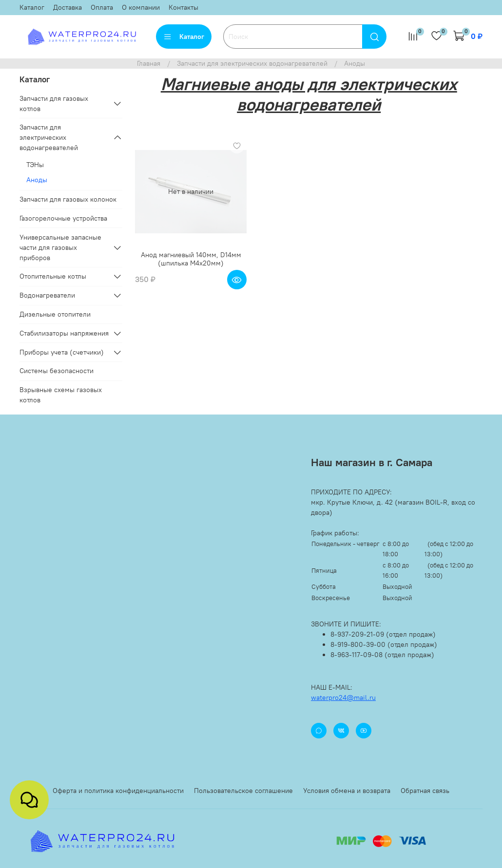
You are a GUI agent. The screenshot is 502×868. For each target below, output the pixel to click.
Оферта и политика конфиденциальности (118, 791)
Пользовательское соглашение (243, 791)
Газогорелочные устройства (63, 218)
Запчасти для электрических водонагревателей (252, 63)
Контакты (183, 7)
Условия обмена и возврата (347, 791)
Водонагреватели (47, 295)
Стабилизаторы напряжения (64, 333)
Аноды (37, 180)
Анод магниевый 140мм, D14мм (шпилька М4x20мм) (191, 259)
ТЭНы (35, 165)
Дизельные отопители (55, 314)
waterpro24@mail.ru (343, 698)
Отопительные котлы (53, 276)
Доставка (68, 7)
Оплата (102, 7)
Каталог (32, 7)
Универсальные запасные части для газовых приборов (60, 247)
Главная (149, 63)
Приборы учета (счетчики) (62, 352)
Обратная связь (425, 791)
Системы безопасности (57, 371)
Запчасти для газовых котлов (54, 104)
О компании (141, 7)
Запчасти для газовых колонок (68, 199)
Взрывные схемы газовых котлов (61, 395)
